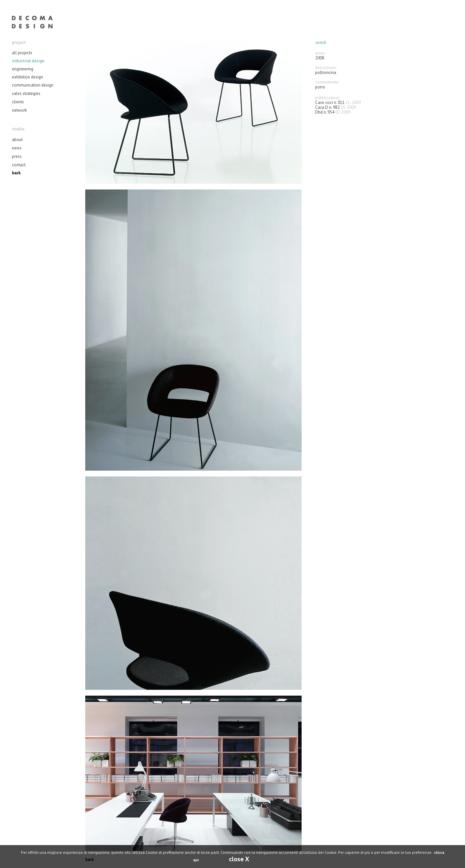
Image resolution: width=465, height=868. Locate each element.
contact (19, 165)
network (19, 110)
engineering (23, 69)
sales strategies (26, 93)
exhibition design (27, 77)
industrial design (28, 61)
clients (18, 102)
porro (320, 87)
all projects (22, 53)
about (17, 140)
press (17, 156)
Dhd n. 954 (325, 112)
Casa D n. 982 (327, 107)
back (16, 173)
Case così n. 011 (330, 102)
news (17, 148)
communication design (33, 85)
